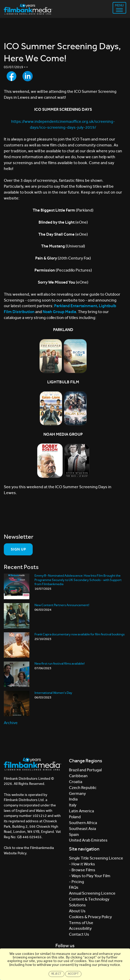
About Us (77, 911)
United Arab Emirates (88, 840)
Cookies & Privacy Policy (90, 917)
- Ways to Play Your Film (90, 876)
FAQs (74, 887)
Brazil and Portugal (85, 770)
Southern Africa (83, 823)
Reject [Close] (56, 974)
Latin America (81, 811)
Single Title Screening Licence (96, 858)
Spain (74, 834)
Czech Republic (83, 788)
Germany (77, 793)
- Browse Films (82, 870)
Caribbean (78, 776)
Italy (73, 805)
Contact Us (79, 934)
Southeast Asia (82, 829)
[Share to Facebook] (11, 76)
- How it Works (82, 864)
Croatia (76, 782)
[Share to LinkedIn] (28, 76)
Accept (73, 974)
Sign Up (18, 549)
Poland (75, 817)
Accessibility (80, 928)
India (73, 799)
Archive (11, 723)
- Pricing (76, 882)
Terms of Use (81, 923)
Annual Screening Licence (92, 893)
